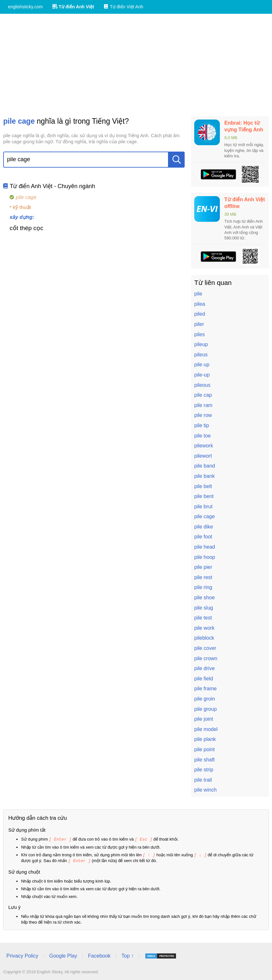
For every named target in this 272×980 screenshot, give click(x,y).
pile (198, 294)
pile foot (203, 537)
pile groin (205, 699)
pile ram (203, 405)
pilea (200, 304)
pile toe (203, 436)
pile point (204, 749)
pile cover (205, 648)
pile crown (206, 658)
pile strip (204, 770)
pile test (203, 618)
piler (199, 324)
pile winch (205, 790)
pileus (201, 355)
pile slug (204, 608)
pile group (205, 709)
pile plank (205, 739)
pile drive (204, 668)
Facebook (99, 955)
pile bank (204, 476)
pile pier (203, 567)
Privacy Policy (22, 955)
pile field (204, 679)
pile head (205, 547)
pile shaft (204, 760)
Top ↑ (127, 955)
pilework (204, 446)
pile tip (202, 425)
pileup (201, 344)
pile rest (203, 577)
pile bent (204, 496)
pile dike (204, 527)
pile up (202, 365)
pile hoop (205, 557)
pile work (204, 628)
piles (200, 334)
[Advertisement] (136, 65)
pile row (203, 415)
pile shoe (204, 598)
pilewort (203, 456)
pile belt (203, 486)
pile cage (204, 516)
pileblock (204, 638)
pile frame (205, 689)
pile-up (202, 375)
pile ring (203, 587)
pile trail (203, 780)
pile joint (204, 719)
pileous (202, 385)
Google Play (63, 955)
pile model (206, 729)
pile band (205, 466)
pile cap (203, 395)
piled (200, 314)
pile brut (203, 507)
